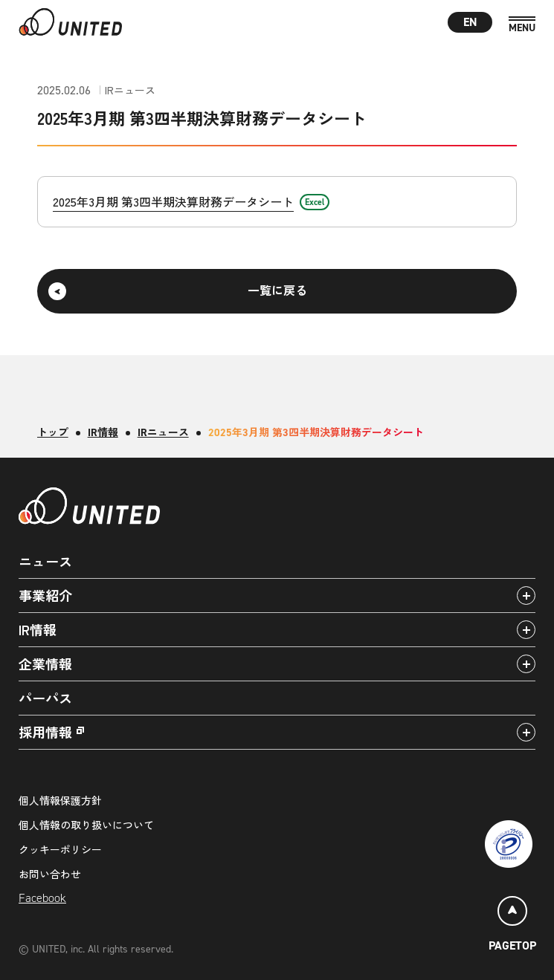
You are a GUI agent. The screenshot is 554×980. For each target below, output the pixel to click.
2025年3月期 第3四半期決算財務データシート (173, 201)
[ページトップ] (512, 926)
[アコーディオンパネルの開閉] (526, 596)
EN (470, 22)
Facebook (42, 898)
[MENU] (522, 25)
